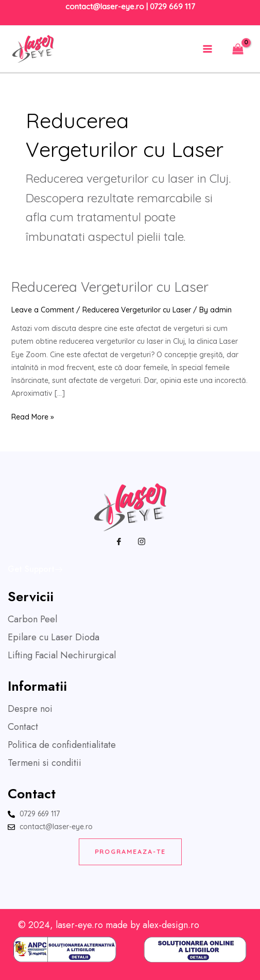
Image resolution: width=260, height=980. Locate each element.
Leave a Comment (43, 310)
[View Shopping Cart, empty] (238, 49)
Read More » (33, 416)
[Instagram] (142, 541)
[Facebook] (119, 541)
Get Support (35, 569)
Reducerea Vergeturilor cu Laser (110, 287)
